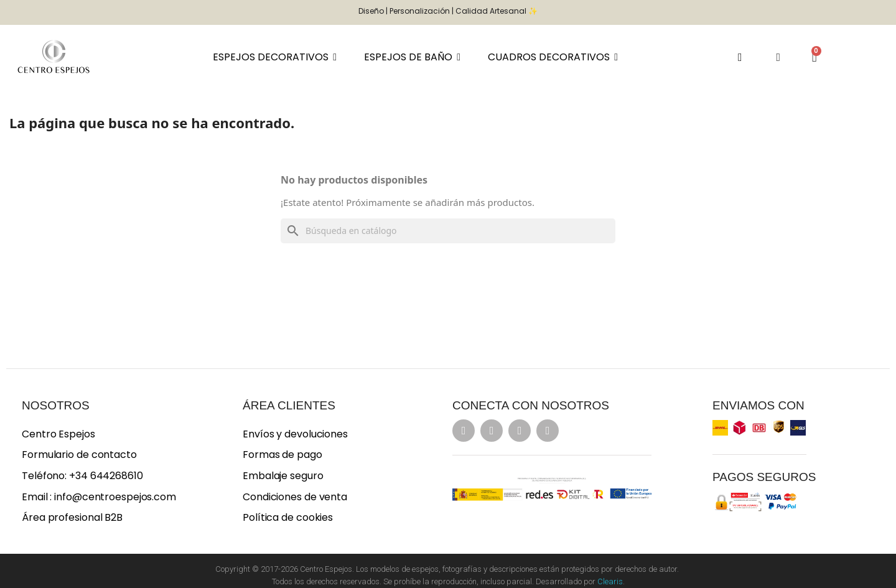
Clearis (610, 581)
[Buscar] (448, 231)
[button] (740, 57)
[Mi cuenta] (778, 57)
